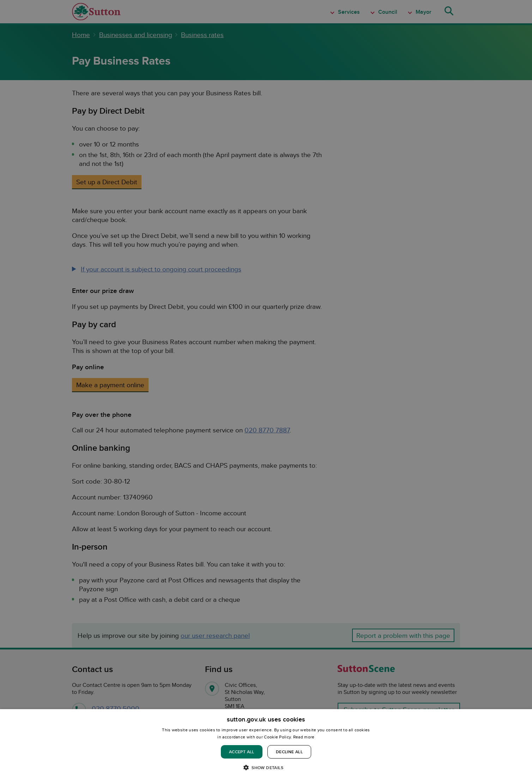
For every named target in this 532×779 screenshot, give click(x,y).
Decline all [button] (289, 752)
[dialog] (266, 744)
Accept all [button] (242, 752)
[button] (266, 767)
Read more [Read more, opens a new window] (304, 737)
